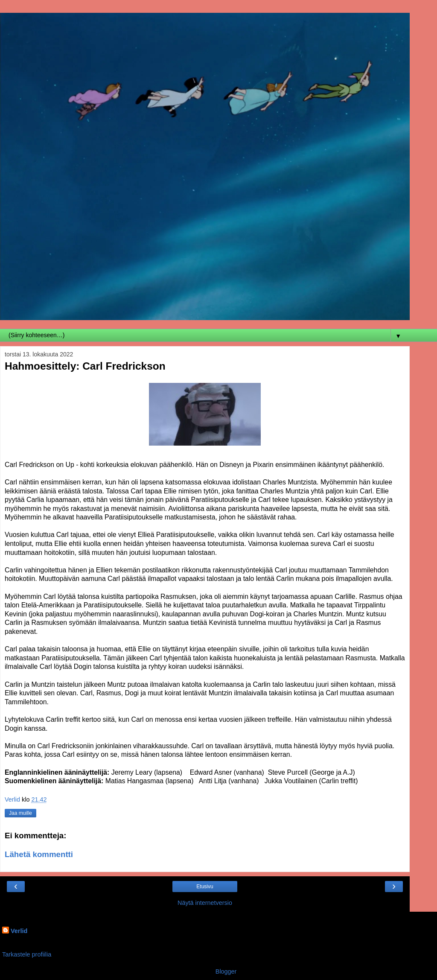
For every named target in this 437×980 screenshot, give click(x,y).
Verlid (19, 931)
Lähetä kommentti (39, 854)
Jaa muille (20, 813)
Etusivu (205, 887)
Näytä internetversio (205, 903)
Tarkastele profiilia (27, 954)
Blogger (226, 971)
